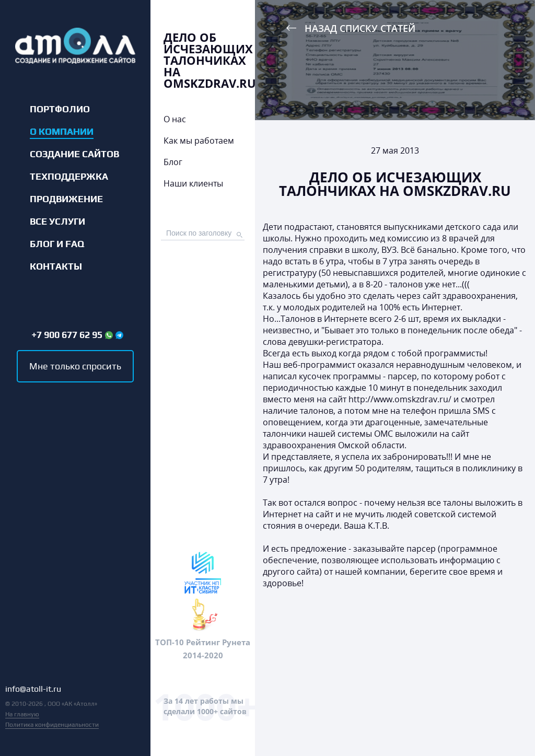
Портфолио (60, 109)
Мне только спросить (75, 366)
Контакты (56, 266)
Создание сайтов (74, 154)
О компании (62, 132)
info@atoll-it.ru (33, 689)
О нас (175, 119)
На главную (22, 714)
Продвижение (66, 199)
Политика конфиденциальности (52, 725)
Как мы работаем (199, 141)
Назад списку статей (360, 28)
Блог (173, 162)
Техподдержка (69, 177)
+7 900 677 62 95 (67, 335)
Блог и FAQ (57, 244)
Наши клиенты (193, 183)
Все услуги (57, 222)
